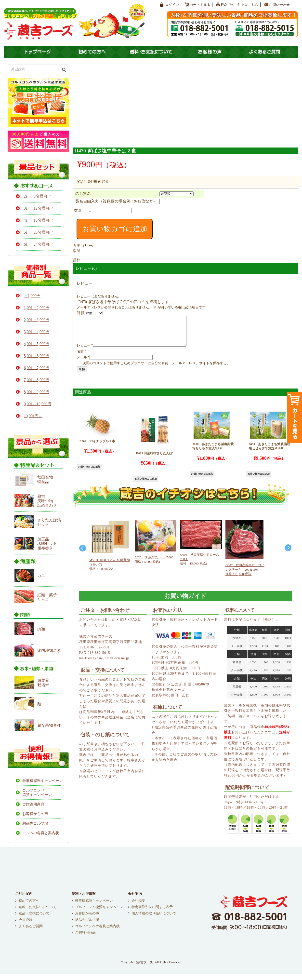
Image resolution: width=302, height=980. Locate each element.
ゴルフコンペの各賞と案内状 (97, 932)
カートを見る (200, 5)
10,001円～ (33, 416)
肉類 (41, 629)
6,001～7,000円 (37, 368)
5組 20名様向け (39, 232)
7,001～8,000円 (37, 380)
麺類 (77, 260)
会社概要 (138, 907)
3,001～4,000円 (37, 332)
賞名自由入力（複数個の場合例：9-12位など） (116, 201)
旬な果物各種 (49, 725)
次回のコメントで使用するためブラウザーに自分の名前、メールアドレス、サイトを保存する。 (156, 369)
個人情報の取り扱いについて (154, 919)
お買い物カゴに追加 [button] (89, 473)
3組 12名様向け (39, 208)
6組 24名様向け (39, 244)
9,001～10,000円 (38, 404)
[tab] (185, 269)
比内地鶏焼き (49, 651)
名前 (82, 357)
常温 (77, 251)
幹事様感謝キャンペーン (41, 781)
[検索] (64, 69)
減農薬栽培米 (43, 683)
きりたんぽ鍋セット (49, 522)
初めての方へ (29, 907)
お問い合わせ (279, 5)
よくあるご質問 (31, 932)
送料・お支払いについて (38, 913)
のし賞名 (83, 194)
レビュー (85, 351)
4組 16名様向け (39, 220)
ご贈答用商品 (33, 804)
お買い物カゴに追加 (115, 229)
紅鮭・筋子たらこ (47, 597)
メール (83, 363)
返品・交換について (34, 919)
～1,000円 (32, 296)
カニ (41, 576)
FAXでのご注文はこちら (240, 5)
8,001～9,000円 (37, 392)
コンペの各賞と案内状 (41, 833)
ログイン (172, 5)
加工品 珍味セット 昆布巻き (47, 544)
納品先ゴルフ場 (35, 823)
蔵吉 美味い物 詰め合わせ (47, 501)
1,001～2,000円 (37, 308)
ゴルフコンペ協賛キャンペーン (37, 792)
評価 (81, 313)
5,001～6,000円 (37, 356)
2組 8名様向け (38, 196)
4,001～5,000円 (37, 344)
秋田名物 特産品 (45, 479)
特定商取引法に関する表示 (152, 913)
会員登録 (26, 926)
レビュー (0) (86, 268)
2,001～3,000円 (37, 320)
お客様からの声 (35, 814)
